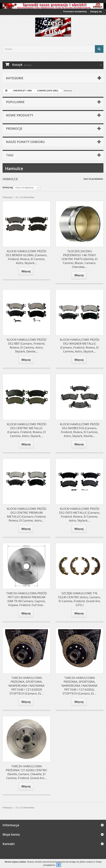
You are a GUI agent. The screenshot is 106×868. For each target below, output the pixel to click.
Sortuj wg (8, 187)
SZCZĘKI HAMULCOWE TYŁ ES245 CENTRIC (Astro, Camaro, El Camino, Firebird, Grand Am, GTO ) (79, 599)
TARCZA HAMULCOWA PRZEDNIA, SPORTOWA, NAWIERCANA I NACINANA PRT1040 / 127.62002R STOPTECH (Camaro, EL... (26, 686)
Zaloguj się (96, 12)
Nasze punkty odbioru (25, 142)
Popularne (15, 102)
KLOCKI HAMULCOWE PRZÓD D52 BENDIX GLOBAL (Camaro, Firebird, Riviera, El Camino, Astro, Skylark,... (26, 257)
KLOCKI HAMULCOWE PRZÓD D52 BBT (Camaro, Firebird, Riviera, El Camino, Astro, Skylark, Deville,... (27, 345)
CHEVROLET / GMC (23, 91)
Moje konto (11, 834)
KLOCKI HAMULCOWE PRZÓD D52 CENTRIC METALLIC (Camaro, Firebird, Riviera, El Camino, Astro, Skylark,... (27, 430)
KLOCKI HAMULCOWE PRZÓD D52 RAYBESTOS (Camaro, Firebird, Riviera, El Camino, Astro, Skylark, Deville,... (80, 430)
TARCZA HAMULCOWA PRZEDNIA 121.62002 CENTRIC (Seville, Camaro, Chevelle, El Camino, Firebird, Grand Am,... (26, 772)
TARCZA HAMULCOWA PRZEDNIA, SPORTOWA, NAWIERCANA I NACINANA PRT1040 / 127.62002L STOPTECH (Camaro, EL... (79, 686)
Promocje (14, 129)
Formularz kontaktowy (75, 12)
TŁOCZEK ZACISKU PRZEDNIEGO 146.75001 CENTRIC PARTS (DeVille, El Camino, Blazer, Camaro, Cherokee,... (80, 259)
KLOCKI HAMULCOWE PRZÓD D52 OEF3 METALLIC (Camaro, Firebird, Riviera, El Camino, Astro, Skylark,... (80, 515)
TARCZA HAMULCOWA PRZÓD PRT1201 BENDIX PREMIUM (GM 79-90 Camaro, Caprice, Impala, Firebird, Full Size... (26, 599)
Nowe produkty (20, 115)
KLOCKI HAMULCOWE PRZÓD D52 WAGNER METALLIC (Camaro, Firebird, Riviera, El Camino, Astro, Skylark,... (80, 345)
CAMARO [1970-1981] (48, 91)
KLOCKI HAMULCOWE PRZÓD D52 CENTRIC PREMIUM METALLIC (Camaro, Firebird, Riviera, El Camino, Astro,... (27, 515)
